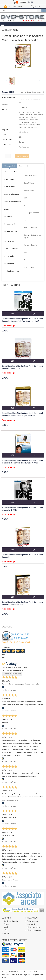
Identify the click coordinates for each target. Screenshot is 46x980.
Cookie (6, 927)
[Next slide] (39, 81)
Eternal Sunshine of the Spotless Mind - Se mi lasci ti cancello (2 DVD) (22, 509)
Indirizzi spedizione (33, 927)
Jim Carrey (23, 112)
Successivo (17, 674)
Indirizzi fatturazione (34, 930)
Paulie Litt (34, 127)
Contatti (6, 933)
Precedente (7, 674)
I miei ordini (31, 924)
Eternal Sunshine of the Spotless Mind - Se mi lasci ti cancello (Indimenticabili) (22, 603)
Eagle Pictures (29, 183)
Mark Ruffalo (30, 117)
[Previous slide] (7, 81)
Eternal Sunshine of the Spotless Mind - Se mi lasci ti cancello (22, 556)
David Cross (28, 120)
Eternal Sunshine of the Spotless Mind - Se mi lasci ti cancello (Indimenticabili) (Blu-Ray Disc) (22, 414)
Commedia (23, 107)
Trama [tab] (21, 166)
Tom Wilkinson (29, 122)
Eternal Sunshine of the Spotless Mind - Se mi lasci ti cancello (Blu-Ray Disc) (22, 367)
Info (5, 930)
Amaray (27, 252)
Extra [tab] (29, 166)
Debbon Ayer (30, 125)
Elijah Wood (33, 115)
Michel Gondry (24, 132)
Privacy (6, 924)
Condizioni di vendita (11, 921)
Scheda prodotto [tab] (10, 166)
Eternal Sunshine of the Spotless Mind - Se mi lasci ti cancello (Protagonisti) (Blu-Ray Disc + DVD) (22, 320)
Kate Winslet (31, 112)
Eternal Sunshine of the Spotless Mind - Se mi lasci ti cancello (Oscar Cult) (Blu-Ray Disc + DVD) (22, 462)
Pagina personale (33, 921)
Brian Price (26, 127)
